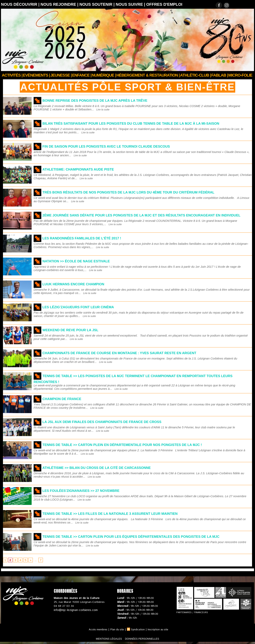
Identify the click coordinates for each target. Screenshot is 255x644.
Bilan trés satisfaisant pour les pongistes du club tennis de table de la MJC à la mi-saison (146, 123)
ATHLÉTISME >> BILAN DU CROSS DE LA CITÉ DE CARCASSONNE (106, 468)
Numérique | (104, 75)
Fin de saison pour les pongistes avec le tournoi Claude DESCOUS (118, 146)
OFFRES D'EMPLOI (164, 4)
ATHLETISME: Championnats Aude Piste (84, 169)
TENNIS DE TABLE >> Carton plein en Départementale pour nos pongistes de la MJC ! (136, 445)
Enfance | (82, 75)
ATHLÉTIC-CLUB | (195, 75)
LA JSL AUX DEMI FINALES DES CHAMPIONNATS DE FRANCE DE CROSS (112, 422)
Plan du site (116, 630)
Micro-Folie (240, 75)
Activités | (12, 75)
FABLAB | (220, 75)
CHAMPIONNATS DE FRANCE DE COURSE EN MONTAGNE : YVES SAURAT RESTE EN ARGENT (133, 353)
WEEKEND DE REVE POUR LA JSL (75, 330)
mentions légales (103, 639)
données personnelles (148, 639)
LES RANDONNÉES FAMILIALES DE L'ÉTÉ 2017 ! (89, 238)
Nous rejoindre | (60, 4)
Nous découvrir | (21, 4)
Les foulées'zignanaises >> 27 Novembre (88, 490)
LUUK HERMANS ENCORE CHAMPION (79, 284)
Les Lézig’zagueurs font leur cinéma (85, 307)
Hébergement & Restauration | (148, 75)
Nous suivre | (131, 4)
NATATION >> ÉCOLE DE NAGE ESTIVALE (82, 261)
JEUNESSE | (61, 75)
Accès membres (96, 630)
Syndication (138, 630)
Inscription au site (160, 630)
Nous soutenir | (98, 4)
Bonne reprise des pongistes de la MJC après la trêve (104, 100)
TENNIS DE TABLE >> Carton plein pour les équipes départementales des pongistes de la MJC (147, 536)
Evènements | (36, 75)
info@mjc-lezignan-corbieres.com (75, 610)
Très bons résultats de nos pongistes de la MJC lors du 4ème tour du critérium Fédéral (144, 192)
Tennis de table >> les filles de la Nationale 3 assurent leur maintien (122, 513)
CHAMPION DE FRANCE (65, 399)
